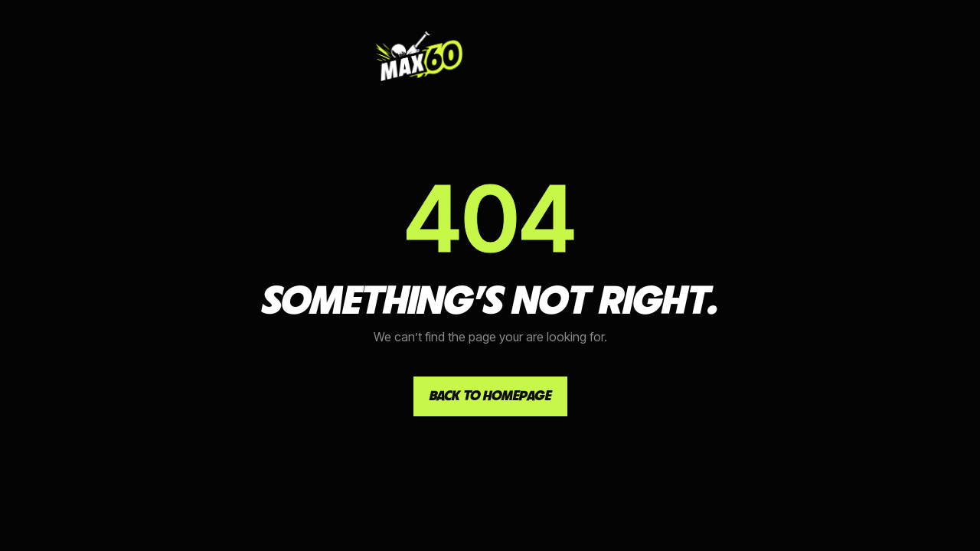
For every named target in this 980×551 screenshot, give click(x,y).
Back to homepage (490, 396)
